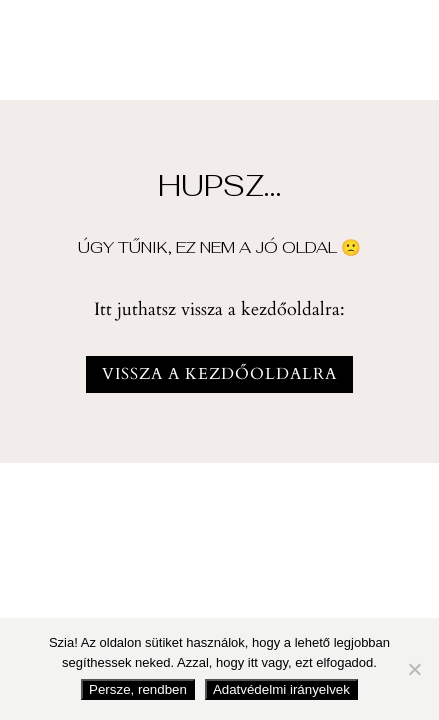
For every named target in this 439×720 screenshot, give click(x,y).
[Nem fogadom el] (414, 669)
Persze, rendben (138, 689)
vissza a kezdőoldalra (219, 374)
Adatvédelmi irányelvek (281, 689)
